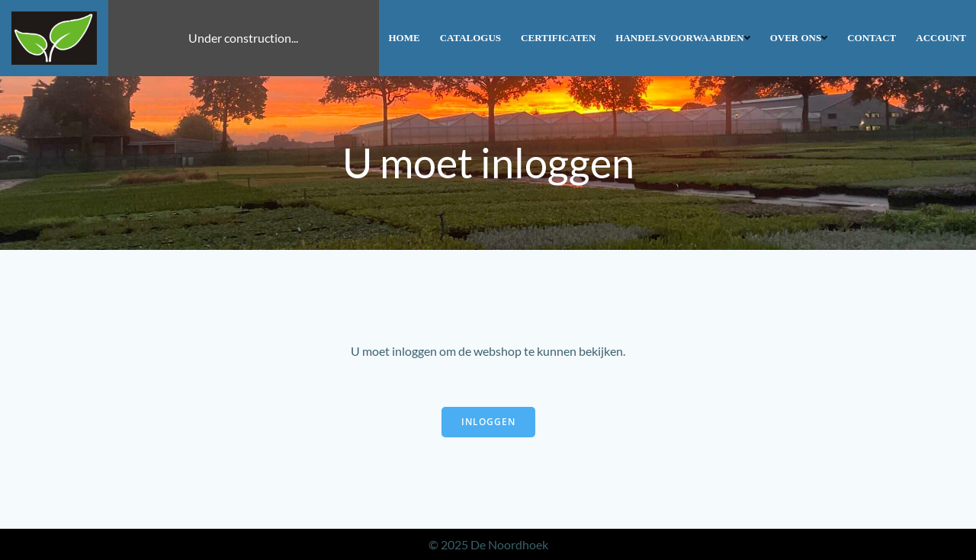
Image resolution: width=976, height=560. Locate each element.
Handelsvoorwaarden (682, 38)
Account (941, 38)
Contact (872, 38)
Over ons (799, 38)
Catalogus (470, 38)
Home (405, 38)
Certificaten (558, 38)
